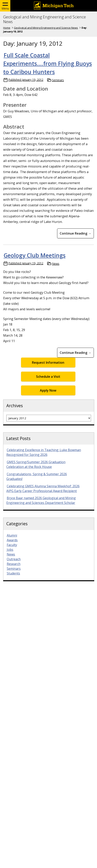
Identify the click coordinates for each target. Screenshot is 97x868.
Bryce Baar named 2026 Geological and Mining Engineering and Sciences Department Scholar (41, 500)
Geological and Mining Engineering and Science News (45, 19)
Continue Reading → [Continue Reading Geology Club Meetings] (75, 353)
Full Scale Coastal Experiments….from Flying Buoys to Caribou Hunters (48, 63)
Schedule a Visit (48, 377)
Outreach (14, 559)
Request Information (48, 363)
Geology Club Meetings (35, 255)
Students (13, 573)
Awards (12, 540)
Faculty (12, 545)
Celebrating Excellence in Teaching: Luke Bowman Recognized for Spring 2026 (44, 452)
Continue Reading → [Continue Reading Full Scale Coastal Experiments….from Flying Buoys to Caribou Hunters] (75, 233)
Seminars (58, 80)
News (56, 264)
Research (14, 564)
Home (7, 28)
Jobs (10, 550)
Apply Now (48, 390)
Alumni (12, 535)
